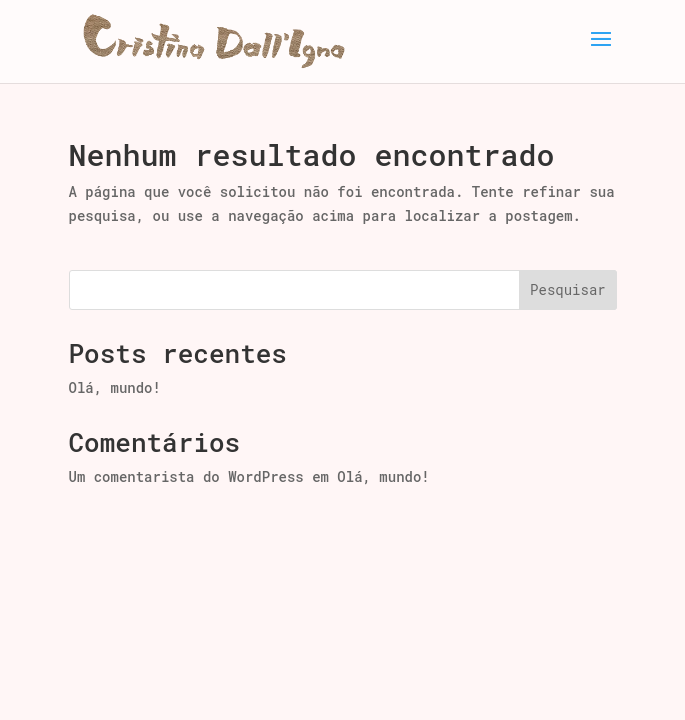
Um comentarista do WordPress (186, 476)
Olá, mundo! (115, 387)
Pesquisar (568, 289)
